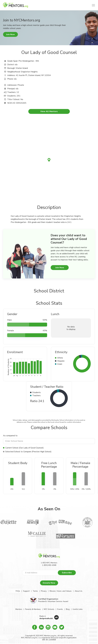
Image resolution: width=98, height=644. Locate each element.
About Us (78, 591)
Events (60, 609)
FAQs (18, 591)
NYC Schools (49, 609)
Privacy (44, 591)
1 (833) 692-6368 (49, 565)
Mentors (19, 609)
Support (26, 591)
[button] (93, 5)
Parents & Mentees (33, 609)
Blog (68, 609)
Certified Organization (48, 599)
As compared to (10, 436)
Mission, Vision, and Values (61, 591)
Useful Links (78, 609)
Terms (35, 591)
